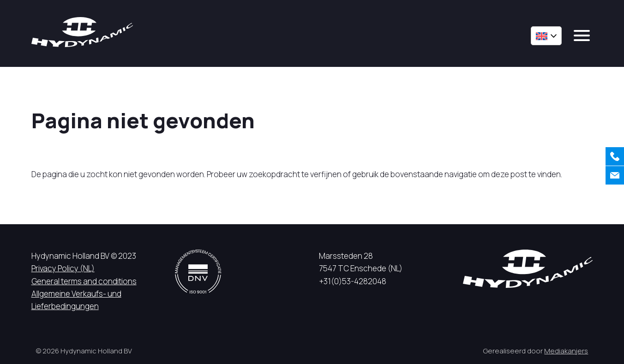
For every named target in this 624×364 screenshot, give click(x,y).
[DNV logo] (198, 272)
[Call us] (615, 156)
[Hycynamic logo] (82, 32)
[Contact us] (615, 175)
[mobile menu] (582, 36)
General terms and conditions (84, 281)
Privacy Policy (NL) (63, 268)
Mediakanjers (566, 351)
